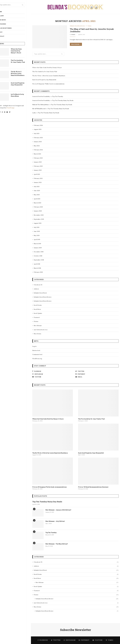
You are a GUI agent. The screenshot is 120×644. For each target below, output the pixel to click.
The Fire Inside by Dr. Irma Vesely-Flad (22, 61)
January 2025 (38, 142)
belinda (73, 34)
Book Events (38, 305)
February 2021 (38, 178)
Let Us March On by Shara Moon (22, 95)
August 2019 (38, 223)
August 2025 (38, 129)
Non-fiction (37, 334)
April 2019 (37, 239)
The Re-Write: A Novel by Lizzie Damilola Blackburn (22, 73)
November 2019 (39, 215)
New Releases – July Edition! (55, 521)
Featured (37, 317)
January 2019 (38, 248)
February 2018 (38, 272)
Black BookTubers (9, 28)
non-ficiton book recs (41, 330)
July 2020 (37, 187)
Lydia (34, 113)
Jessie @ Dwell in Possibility (41, 96)
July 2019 (37, 227)
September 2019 (39, 219)
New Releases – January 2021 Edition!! (58, 510)
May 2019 (37, 235)
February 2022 (38, 166)
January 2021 (38, 182)
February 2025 (38, 138)
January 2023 (38, 162)
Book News (6, 20)
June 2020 (37, 191)
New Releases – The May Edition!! (57, 544)
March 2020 (37, 203)
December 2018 (39, 252)
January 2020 (38, 211)
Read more (76, 44)
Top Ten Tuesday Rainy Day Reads (63, 100)
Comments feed (37, 354)
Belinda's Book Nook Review (77, 26)
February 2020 (38, 207)
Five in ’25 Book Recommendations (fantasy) (93, 487)
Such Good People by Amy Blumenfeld (22, 84)
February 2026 (38, 125)
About (4, 32)
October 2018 (38, 256)
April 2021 (37, 174)
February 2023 (38, 158)
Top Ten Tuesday (58, 96)
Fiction (90, 26)
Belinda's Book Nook (40, 293)
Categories (6, 24)
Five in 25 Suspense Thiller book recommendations (48, 84)
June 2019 (37, 231)
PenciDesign (15, 108)
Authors (36, 289)
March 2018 (37, 268)
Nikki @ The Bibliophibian (40, 105)
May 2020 (37, 195)
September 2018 (39, 260)
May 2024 (37, 146)
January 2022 (38, 170)
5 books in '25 (38, 285)
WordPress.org (37, 359)
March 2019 (37, 244)
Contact (5, 36)
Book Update (38, 313)
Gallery (5, 16)
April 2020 (37, 199)
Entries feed (36, 350)
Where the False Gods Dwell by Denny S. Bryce (20, 51)
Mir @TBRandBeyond (39, 109)
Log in (34, 346)
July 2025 (37, 133)
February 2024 (38, 150)
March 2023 (37, 154)
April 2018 (37, 264)
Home (4, 12)
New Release (38, 326)
